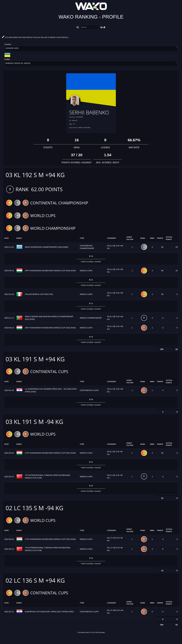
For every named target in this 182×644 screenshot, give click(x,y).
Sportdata (102, 640)
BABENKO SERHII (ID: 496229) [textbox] (18, 63)
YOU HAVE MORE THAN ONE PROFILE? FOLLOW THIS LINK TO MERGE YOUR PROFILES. (35, 37)
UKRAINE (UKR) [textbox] (12, 48)
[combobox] (91, 49)
